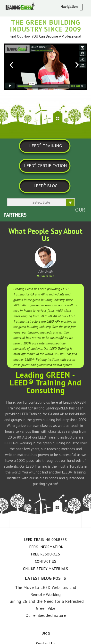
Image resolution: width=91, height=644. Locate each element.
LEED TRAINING (45, 145)
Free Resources (45, 554)
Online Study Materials (46, 569)
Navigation (69, 7)
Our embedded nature (46, 615)
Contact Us (46, 561)
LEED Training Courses (46, 540)
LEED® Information (46, 547)
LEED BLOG (45, 185)
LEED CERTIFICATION (45, 165)
